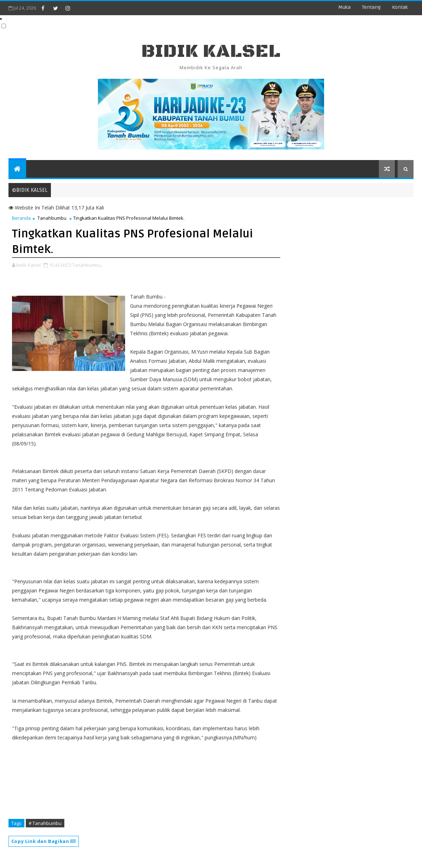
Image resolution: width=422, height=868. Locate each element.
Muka (344, 7)
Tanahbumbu (52, 218)
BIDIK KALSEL (211, 51)
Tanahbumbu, (87, 265)
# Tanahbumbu (45, 823)
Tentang (371, 7)
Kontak (400, 7)
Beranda (21, 218)
